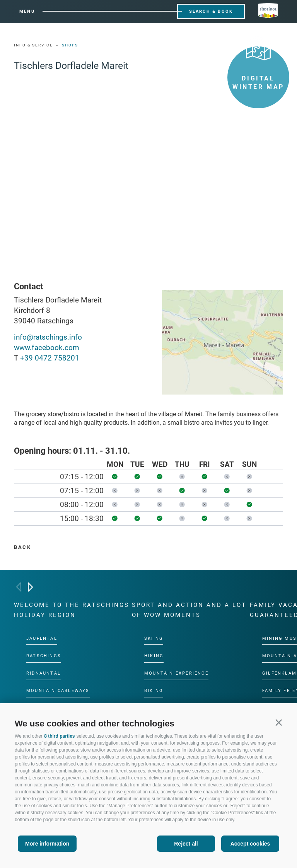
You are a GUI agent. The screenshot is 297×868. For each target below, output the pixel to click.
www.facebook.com (47, 348)
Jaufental (42, 638)
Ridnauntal (44, 673)
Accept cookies (250, 844)
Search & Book (211, 11)
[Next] (30, 587)
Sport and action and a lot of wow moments (189, 610)
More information (47, 844)
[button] (279, 722)
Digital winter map (258, 68)
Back (22, 547)
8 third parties (59, 736)
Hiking (154, 656)
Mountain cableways (58, 691)
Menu (27, 11)
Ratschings (44, 656)
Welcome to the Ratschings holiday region (72, 610)
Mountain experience (176, 673)
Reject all (186, 844)
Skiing (154, 638)
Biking (154, 691)
